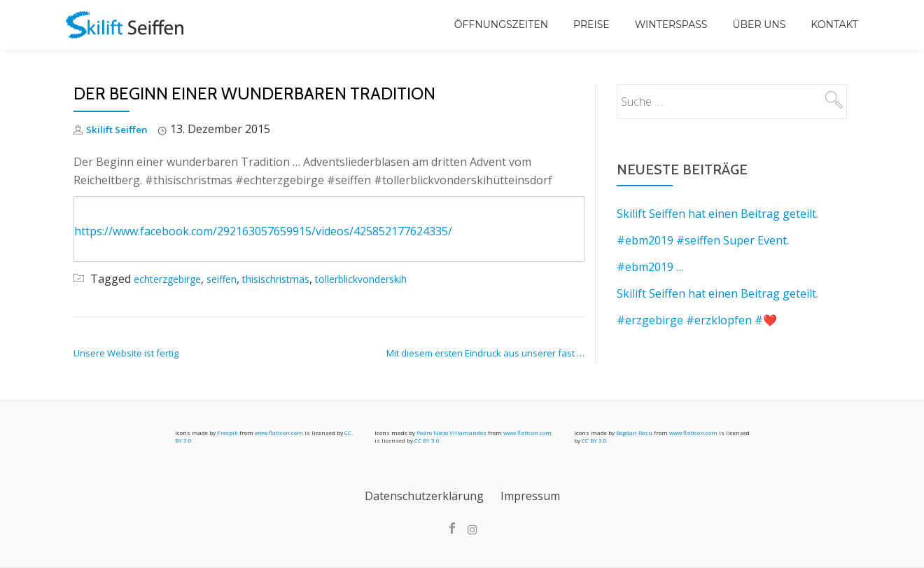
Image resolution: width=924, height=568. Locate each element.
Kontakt (834, 25)
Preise (591, 25)
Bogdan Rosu (634, 432)
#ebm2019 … (650, 267)
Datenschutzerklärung (424, 496)
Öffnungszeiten (501, 25)
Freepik (227, 432)
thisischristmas (301, 279)
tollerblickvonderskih (401, 279)
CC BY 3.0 (427, 440)
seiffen (238, 279)
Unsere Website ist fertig (126, 353)
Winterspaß (671, 25)
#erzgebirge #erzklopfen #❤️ (697, 320)
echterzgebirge (174, 279)
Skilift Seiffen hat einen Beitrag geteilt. (717, 214)
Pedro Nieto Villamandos (451, 432)
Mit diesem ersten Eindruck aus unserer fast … (485, 353)
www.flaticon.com (279, 432)
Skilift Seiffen (122, 129)
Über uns (759, 25)
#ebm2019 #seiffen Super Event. (703, 240)
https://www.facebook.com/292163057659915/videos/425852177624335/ (263, 231)
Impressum (530, 496)
